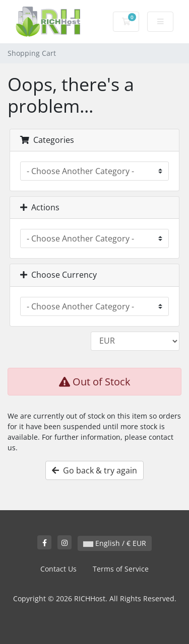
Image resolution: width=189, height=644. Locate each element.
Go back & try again (94, 470)
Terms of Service (121, 569)
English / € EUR (115, 543)
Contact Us (58, 569)
